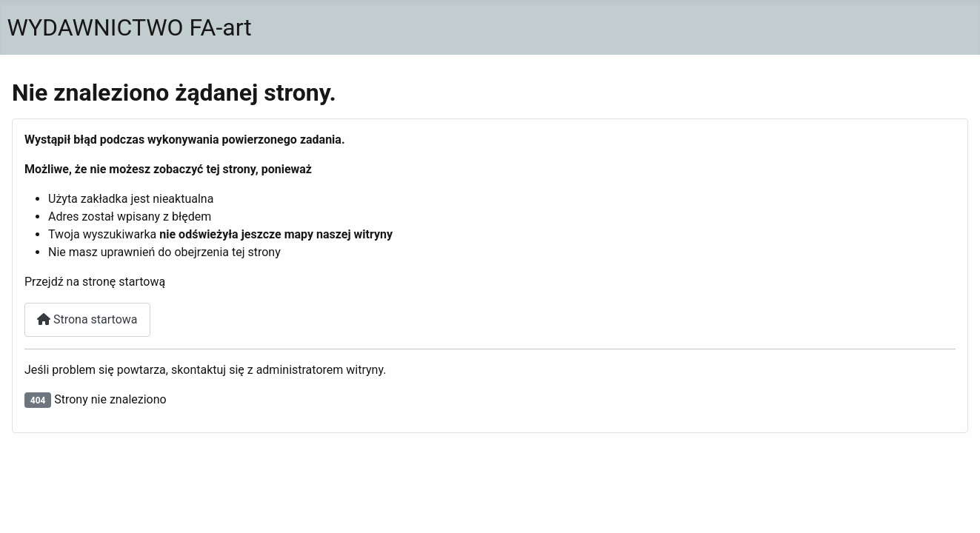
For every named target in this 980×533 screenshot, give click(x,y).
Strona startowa (87, 319)
